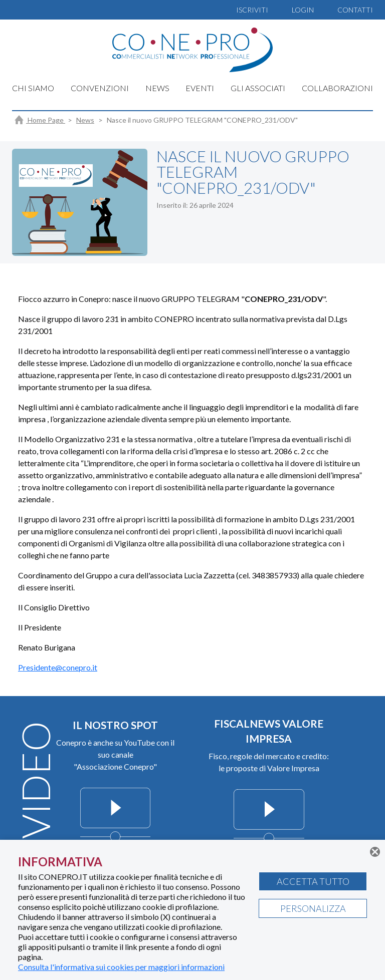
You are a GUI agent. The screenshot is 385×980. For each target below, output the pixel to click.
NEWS (157, 88)
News (85, 120)
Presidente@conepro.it (58, 667)
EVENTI (200, 88)
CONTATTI (355, 10)
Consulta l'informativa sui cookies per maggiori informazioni (121, 967)
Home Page (40, 120)
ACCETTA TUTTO (313, 881)
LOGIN (303, 10)
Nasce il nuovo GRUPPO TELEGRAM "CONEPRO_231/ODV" (202, 120)
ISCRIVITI (252, 10)
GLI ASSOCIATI (258, 88)
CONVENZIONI (100, 88)
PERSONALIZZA (313, 908)
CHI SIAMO (33, 88)
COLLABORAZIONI (337, 88)
